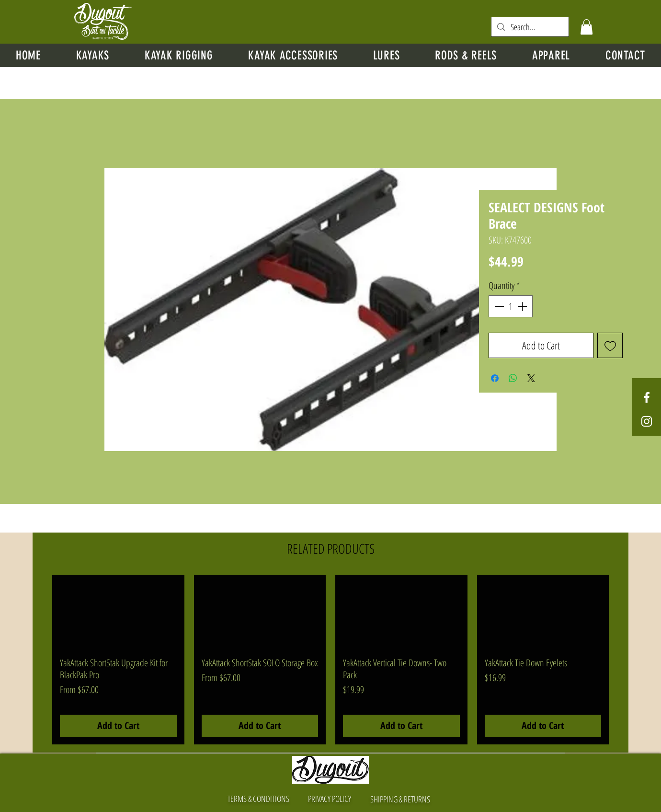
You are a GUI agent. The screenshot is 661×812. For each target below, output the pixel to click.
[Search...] (530, 27)
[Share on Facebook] (495, 378)
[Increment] (523, 306)
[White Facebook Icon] (647, 397)
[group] (330, 660)
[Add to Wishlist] (610, 345)
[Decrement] (498, 306)
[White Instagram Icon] (647, 421)
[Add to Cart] (118, 726)
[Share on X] (531, 378)
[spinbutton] (511, 306)
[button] (587, 27)
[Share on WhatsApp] (513, 378)
